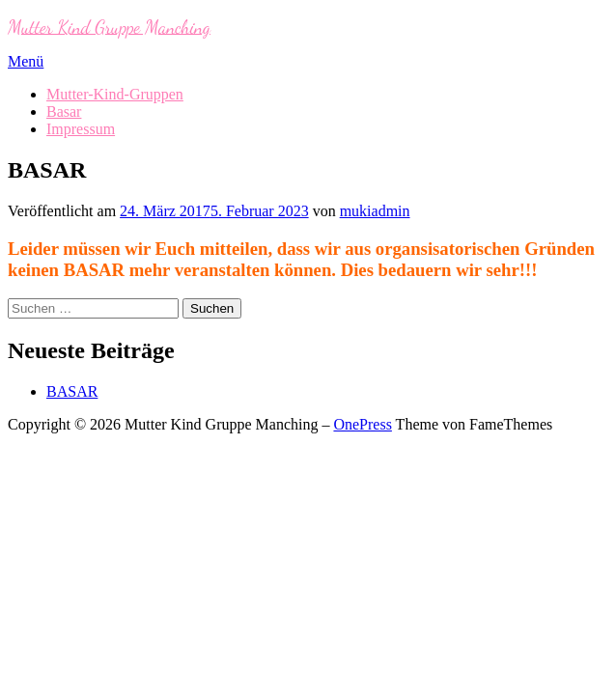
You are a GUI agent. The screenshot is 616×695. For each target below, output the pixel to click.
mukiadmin (375, 211)
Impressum (81, 129)
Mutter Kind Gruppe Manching (109, 27)
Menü (26, 61)
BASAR (72, 391)
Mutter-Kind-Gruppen (115, 94)
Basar (64, 111)
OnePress (362, 424)
